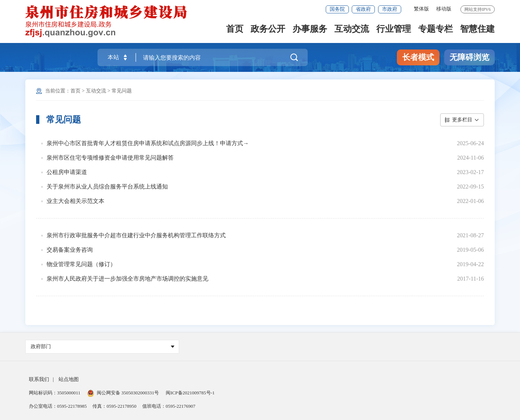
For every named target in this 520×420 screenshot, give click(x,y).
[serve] (107, 21)
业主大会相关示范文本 (75, 201)
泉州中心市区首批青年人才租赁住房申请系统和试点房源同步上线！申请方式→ (148, 143)
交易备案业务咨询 (70, 250)
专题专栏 (435, 29)
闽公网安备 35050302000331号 (123, 393)
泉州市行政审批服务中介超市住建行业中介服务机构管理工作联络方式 (136, 235)
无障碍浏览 (469, 57)
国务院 (337, 9)
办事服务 (310, 29)
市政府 (390, 9)
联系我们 (39, 379)
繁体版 (421, 9)
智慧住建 (477, 29)
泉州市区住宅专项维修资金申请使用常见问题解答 (110, 158)
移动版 (444, 9)
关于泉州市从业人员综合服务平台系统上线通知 (107, 187)
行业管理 (394, 29)
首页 (235, 29)
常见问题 (122, 91)
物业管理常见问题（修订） (81, 264)
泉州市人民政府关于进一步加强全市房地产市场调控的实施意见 (127, 279)
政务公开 (268, 29)
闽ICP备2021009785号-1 (190, 393)
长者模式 (418, 57)
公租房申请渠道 (67, 172)
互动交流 (352, 29)
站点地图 (69, 379)
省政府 (363, 9)
